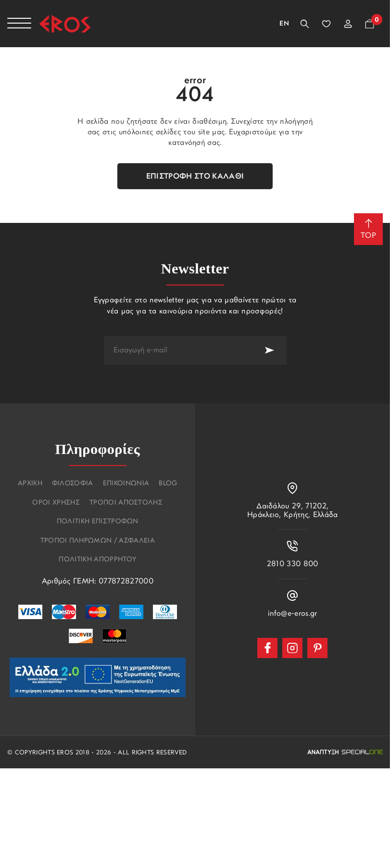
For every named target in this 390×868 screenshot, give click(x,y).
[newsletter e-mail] (178, 350)
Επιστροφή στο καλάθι (195, 177)
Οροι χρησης (56, 503)
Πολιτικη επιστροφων (98, 522)
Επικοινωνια (126, 484)
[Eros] (65, 24)
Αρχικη (30, 484)
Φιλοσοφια (73, 484)
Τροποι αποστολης (126, 503)
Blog (168, 484)
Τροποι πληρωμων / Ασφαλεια (98, 541)
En (284, 24)
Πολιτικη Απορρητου (97, 560)
